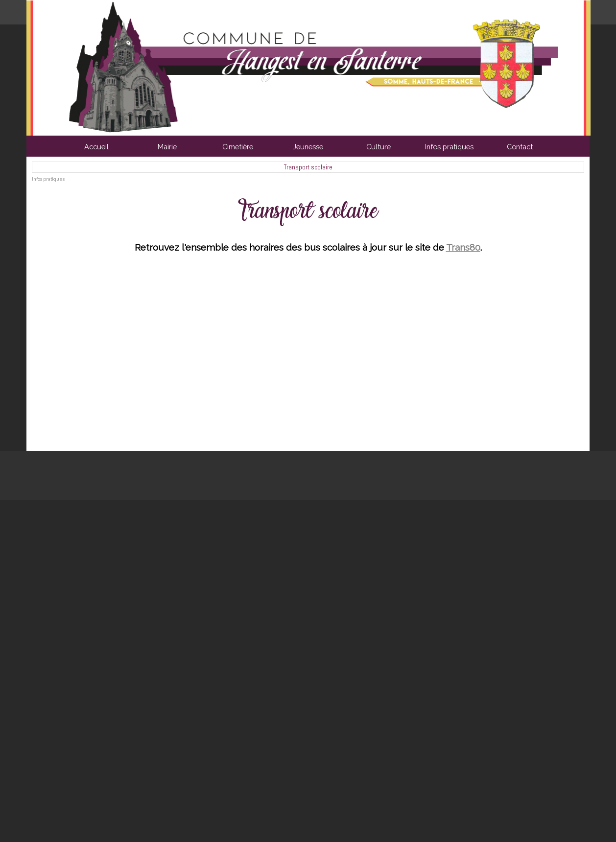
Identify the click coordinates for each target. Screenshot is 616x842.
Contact (520, 147)
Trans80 (463, 247)
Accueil (96, 147)
